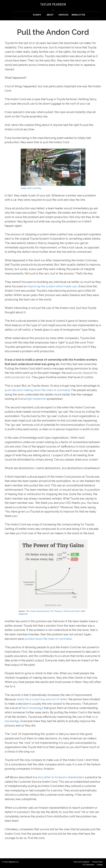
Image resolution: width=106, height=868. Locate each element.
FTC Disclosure (88, 865)
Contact (100, 865)
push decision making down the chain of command (37, 390)
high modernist (36, 399)
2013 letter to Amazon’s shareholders (61, 777)
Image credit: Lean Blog (31, 188)
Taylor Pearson (53, 4)
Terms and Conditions (81, 862)
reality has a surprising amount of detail (42, 699)
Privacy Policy (97, 862)
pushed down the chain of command (48, 639)
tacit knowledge (33, 708)
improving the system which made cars (52, 286)
